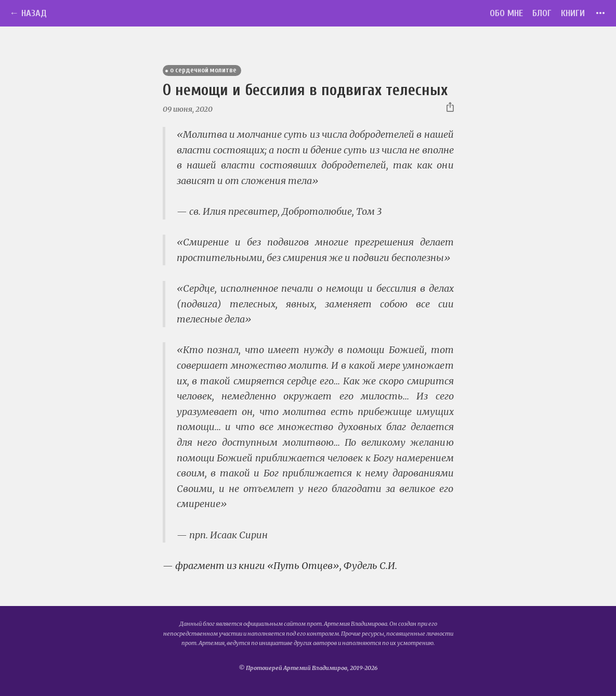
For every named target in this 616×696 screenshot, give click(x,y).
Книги (573, 13)
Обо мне (506, 13)
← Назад (28, 13)
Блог (542, 13)
